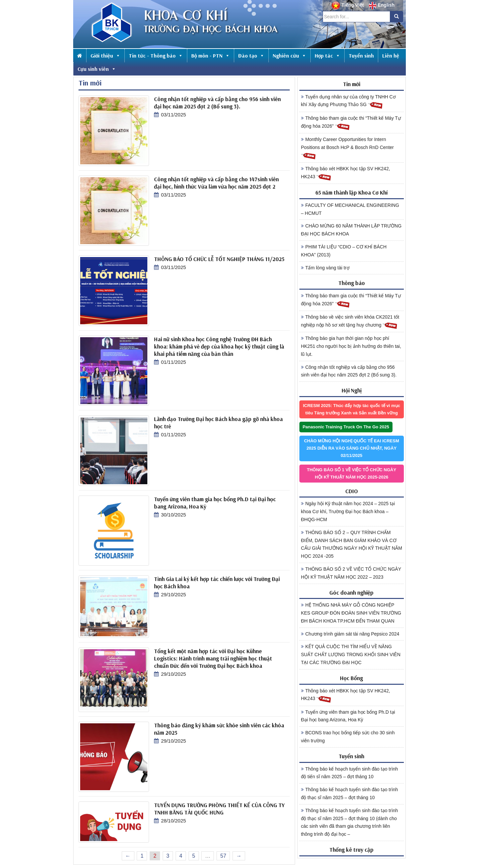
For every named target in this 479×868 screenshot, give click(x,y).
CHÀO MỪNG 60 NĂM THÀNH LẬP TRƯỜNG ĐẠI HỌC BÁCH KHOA (351, 230)
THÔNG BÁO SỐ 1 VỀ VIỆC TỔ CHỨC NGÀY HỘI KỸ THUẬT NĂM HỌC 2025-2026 (352, 473)
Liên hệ (391, 56)
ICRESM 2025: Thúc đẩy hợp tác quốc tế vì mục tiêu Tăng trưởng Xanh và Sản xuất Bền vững (352, 409)
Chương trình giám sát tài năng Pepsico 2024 (350, 634)
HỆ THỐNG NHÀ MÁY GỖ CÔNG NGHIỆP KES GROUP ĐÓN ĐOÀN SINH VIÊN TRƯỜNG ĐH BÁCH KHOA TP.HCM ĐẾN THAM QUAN (351, 613)
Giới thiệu (105, 56)
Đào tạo (251, 56)
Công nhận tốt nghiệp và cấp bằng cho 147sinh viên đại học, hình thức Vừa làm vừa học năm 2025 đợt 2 (216, 183)
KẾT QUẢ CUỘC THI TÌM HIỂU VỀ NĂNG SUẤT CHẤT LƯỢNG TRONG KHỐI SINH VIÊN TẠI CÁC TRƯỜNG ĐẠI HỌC (351, 654)
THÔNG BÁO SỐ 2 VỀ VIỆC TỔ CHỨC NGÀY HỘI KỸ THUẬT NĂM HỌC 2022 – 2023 (351, 573)
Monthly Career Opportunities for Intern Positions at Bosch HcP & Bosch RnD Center (347, 148)
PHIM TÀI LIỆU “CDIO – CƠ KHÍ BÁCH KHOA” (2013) (344, 251)
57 (223, 856)
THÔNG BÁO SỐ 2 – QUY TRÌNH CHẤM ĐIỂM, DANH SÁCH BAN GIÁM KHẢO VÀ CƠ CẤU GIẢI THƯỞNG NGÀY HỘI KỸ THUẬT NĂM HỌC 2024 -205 (352, 544)
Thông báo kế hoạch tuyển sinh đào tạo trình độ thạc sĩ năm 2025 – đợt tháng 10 (350, 794)
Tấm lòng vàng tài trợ (325, 268)
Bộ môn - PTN (211, 56)
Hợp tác (327, 56)
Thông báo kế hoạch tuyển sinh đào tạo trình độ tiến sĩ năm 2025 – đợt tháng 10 (350, 773)
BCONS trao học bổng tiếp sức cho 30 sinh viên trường (348, 737)
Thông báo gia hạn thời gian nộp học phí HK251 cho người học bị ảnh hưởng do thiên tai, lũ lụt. (351, 346)
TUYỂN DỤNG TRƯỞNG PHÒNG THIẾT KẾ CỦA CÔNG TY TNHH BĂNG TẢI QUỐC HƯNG (219, 809)
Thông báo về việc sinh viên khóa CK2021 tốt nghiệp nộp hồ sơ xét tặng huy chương (350, 322)
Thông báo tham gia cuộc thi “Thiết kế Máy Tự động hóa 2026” (351, 123)
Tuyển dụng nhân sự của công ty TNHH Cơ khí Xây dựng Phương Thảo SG (348, 102)
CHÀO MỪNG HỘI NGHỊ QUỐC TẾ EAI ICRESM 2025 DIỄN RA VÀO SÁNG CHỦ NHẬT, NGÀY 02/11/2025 (352, 448)
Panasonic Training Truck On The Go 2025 (346, 427)
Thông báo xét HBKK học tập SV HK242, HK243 (346, 174)
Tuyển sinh (361, 56)
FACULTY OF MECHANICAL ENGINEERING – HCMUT (350, 209)
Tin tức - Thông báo (156, 56)
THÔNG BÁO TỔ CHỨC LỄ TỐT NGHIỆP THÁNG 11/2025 (219, 259)
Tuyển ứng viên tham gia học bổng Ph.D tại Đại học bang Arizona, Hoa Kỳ (348, 716)
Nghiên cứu (290, 56)
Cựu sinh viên (97, 69)
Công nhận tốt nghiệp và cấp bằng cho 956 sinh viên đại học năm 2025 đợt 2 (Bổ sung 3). (217, 103)
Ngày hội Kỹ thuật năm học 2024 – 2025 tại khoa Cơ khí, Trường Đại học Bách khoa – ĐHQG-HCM (348, 511)
